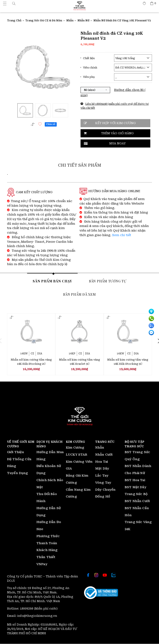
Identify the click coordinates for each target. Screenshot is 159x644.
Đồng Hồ (103, 497)
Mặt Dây (102, 469)
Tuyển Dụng (18, 473)
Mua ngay (117, 143)
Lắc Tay (102, 476)
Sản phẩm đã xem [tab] (79, 294)
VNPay (42, 564)
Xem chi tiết (122, 235)
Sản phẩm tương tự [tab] (108, 281)
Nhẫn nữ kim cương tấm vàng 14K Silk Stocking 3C (128, 362)
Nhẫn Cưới (104, 455)
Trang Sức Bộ (136, 494)
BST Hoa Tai (135, 480)
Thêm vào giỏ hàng (117, 133)
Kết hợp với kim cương (116, 123)
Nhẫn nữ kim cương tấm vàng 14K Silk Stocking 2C (31, 362)
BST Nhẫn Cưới (137, 501)
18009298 (27, 609)
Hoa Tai (102, 462)
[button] (14, 3)
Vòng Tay (103, 483)
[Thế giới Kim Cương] (5, 3)
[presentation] (3, 341)
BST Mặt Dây (136, 487)
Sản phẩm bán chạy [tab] (52, 281)
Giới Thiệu (16, 452)
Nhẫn (100, 448)
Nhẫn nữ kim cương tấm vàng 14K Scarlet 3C (79, 362)
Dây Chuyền (105, 490)
